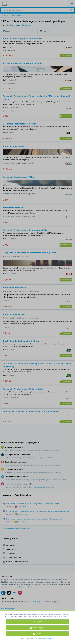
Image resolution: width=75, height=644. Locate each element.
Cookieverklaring (48, 638)
